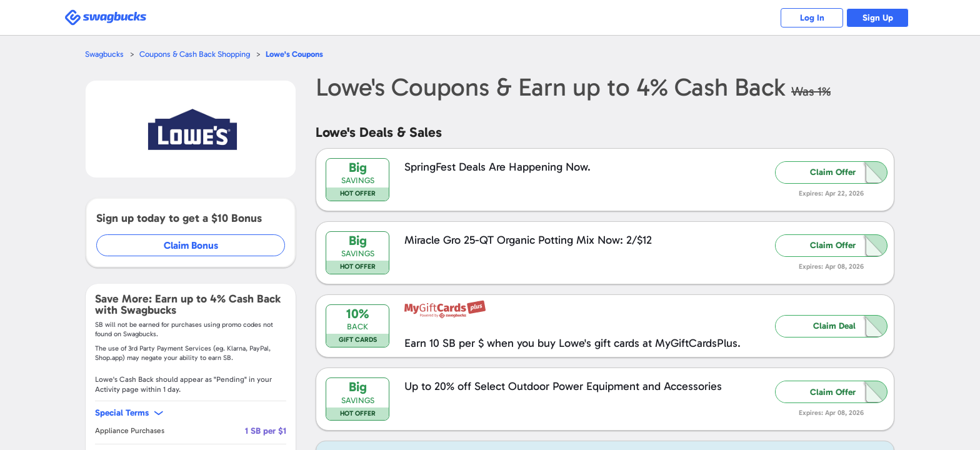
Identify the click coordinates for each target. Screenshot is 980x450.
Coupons (294, 54)
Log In (812, 18)
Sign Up (878, 18)
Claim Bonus (191, 245)
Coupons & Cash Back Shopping (195, 54)
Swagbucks (104, 54)
